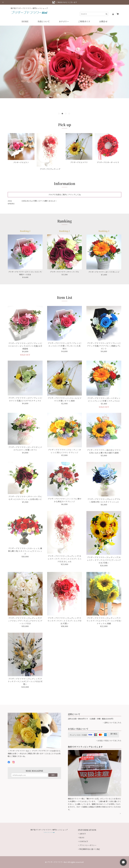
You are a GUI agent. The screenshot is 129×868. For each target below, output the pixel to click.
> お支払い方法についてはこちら (109, 741)
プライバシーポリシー (88, 845)
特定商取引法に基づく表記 (90, 849)
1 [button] (59, 114)
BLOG (82, 837)
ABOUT (83, 834)
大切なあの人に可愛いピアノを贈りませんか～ (39, 201)
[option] (64, 62)
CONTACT (84, 841)
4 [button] (70, 114)
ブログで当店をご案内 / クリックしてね (65, 195)
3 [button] (66, 114)
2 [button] (63, 114)
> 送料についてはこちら (112, 723)
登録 (53, 775)
